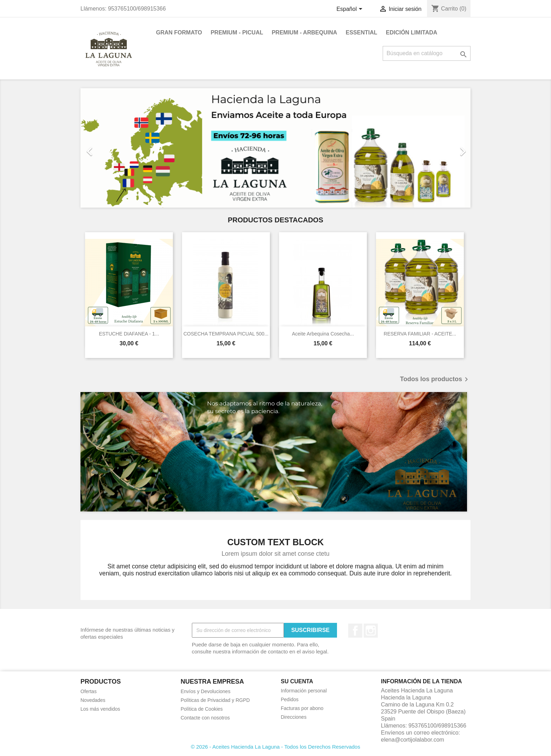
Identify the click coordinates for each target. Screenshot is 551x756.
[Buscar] (427, 53)
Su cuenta (297, 681)
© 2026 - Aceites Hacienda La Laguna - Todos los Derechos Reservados (275, 747)
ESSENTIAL (362, 32)
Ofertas (89, 691)
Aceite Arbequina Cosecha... (323, 334)
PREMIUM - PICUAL (237, 32)
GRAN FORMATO (179, 32)
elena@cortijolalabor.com (413, 740)
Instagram (371, 631)
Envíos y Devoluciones (206, 691)
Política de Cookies (202, 709)
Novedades (93, 700)
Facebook (355, 631)
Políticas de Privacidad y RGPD (215, 700)
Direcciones (294, 717)
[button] (110, 148)
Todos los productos (435, 379)
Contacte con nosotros (205, 718)
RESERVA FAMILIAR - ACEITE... (420, 334)
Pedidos (290, 699)
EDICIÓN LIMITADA (411, 32)
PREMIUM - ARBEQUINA (304, 32)
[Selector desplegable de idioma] (350, 9)
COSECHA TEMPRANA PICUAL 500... (226, 334)
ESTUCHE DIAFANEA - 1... (129, 334)
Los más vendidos (100, 709)
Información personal (304, 691)
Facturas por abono (302, 708)
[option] (275, 148)
